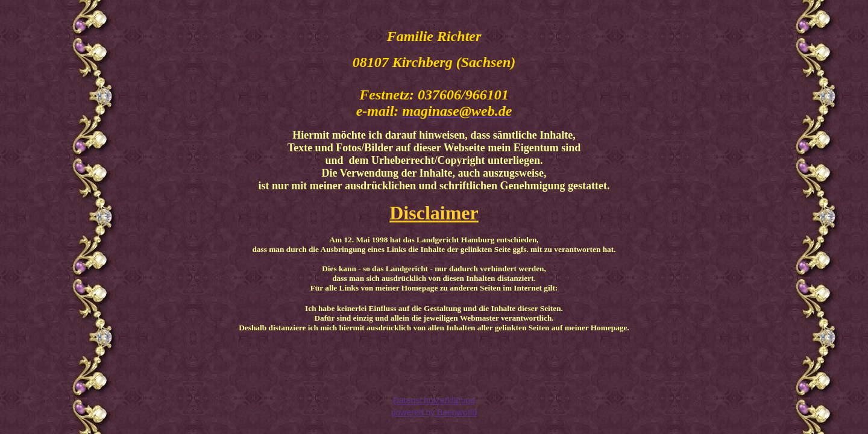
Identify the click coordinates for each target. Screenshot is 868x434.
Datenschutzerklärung (434, 400)
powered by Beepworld (434, 412)
